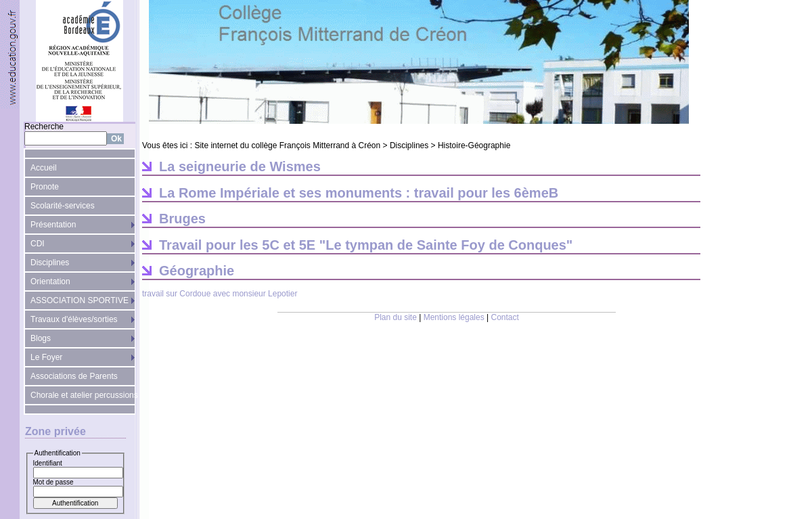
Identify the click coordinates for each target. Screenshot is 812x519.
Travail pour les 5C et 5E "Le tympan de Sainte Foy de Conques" (366, 245)
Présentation (53, 225)
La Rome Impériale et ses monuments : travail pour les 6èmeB (359, 193)
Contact (505, 317)
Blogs (41, 338)
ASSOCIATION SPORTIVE (80, 300)
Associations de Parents (74, 376)
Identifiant (48, 463)
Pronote (45, 187)
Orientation (50, 281)
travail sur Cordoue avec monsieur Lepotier (220, 294)
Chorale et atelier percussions (83, 395)
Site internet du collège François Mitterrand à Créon (287, 145)
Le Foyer (46, 357)
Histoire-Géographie (474, 145)
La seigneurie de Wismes (240, 166)
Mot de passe (53, 482)
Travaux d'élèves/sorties (74, 319)
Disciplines (50, 263)
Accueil (44, 168)
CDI (38, 244)
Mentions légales (454, 317)
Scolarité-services (63, 206)
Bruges (182, 219)
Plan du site (396, 317)
